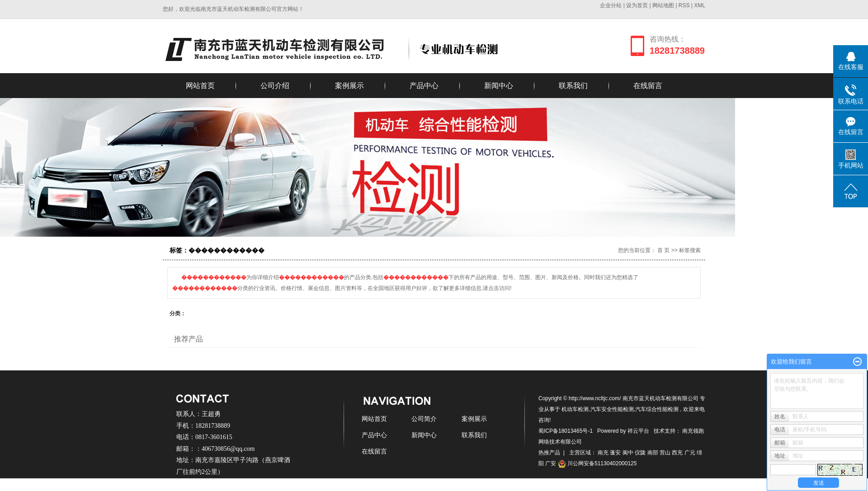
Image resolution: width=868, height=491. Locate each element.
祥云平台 (638, 431)
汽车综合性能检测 (657, 409)
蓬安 (615, 453)
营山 (665, 453)
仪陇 (640, 453)
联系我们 (573, 86)
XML (700, 5)
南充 (603, 453)
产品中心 (424, 86)
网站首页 (200, 86)
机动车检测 (575, 409)
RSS (684, 5)
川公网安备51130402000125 (597, 463)
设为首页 (637, 5)
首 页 (663, 250)
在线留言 (648, 86)
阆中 (628, 453)
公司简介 (424, 419)
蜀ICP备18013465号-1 (566, 431)
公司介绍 (275, 86)
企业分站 (611, 5)
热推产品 (549, 453)
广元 (690, 453)
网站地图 (664, 5)
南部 (653, 453)
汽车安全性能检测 (612, 409)
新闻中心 (499, 86)
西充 (677, 453)
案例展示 (349, 86)
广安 (551, 463)
